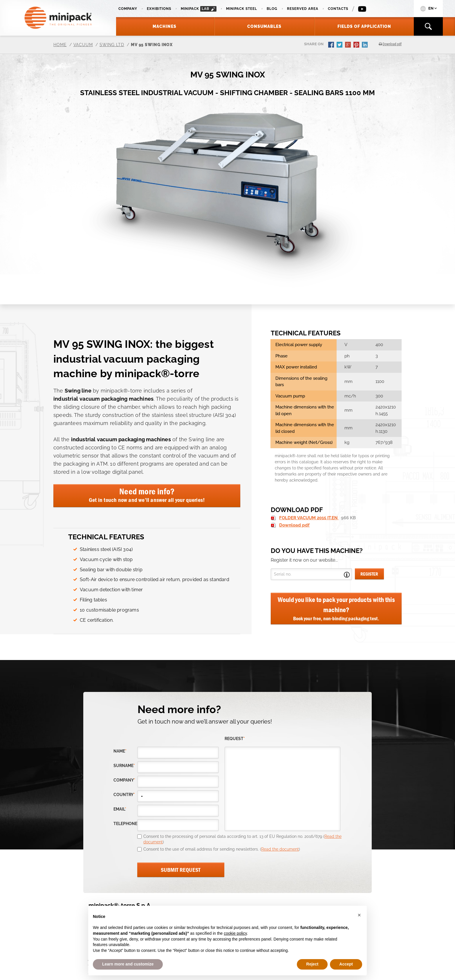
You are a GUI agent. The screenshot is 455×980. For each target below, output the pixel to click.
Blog (272, 9)
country (124, 795)
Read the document (280, 849)
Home (60, 45)
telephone (125, 824)
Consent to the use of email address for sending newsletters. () (222, 849)
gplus (349, 45)
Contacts (338, 9)
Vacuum (83, 45)
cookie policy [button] (235, 933)
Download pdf (294, 525)
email (120, 809)
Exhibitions (159, 9)
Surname (124, 766)
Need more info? (147, 495)
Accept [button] (346, 964)
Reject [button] (312, 964)
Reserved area (303, 9)
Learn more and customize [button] (128, 964)
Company (128, 9)
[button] (359, 915)
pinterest (357, 45)
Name (120, 751)
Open (347, 575)
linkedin (365, 45)
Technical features (106, 537)
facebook (332, 45)
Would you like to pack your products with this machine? (336, 609)
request (235, 739)
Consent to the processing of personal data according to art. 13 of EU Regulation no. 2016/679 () (242, 839)
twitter (340, 45)
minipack (199, 9)
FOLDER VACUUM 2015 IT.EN (309, 518)
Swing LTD (112, 45)
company (124, 780)
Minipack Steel (242, 9)
